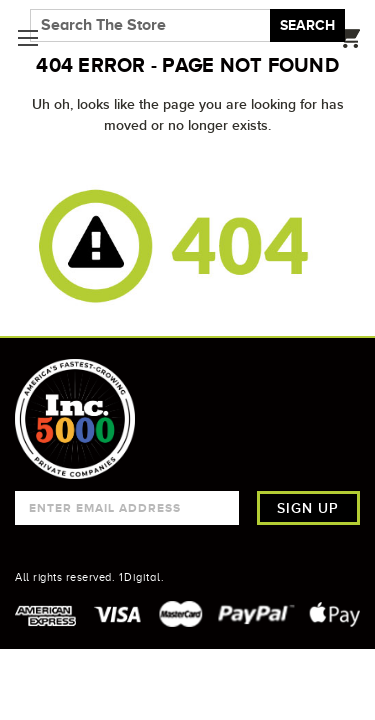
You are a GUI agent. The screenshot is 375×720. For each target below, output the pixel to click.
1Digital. (142, 577)
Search (307, 25)
